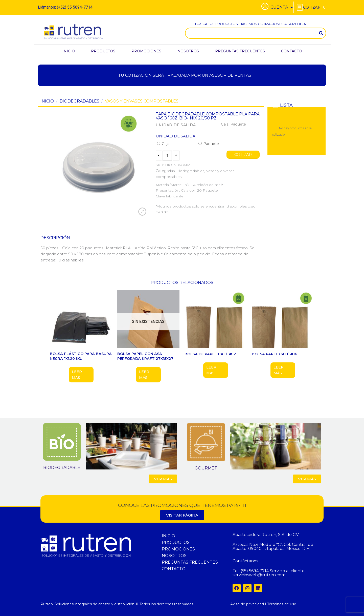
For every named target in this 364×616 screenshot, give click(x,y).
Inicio (47, 101)
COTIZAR (243, 155)
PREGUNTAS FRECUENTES (240, 51)
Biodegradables (79, 101)
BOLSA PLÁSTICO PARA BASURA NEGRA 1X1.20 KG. (81, 356)
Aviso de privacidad (247, 604)
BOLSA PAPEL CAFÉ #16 (275, 354)
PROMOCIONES (146, 51)
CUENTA (282, 7)
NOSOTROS (188, 51)
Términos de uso (282, 604)
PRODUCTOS (103, 51)
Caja (163, 144)
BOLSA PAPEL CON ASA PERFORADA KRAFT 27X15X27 (145, 356)
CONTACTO (291, 51)
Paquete (209, 144)
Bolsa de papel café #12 (210, 354)
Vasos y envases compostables (142, 101)
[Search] (321, 33)
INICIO (69, 51)
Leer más (77, 375)
